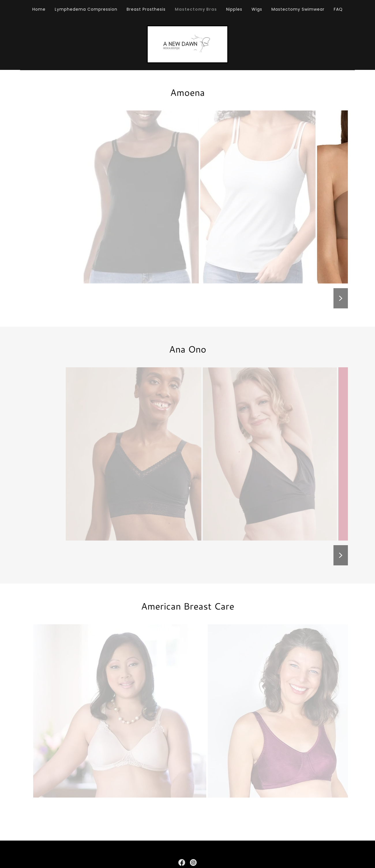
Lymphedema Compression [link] (86, 9)
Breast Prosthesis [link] (146, 9)
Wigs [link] (257, 9)
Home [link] (39, 9)
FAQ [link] (338, 9)
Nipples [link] (234, 9)
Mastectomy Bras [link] (196, 9)
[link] (188, 45)
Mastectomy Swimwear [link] (298, 9)
